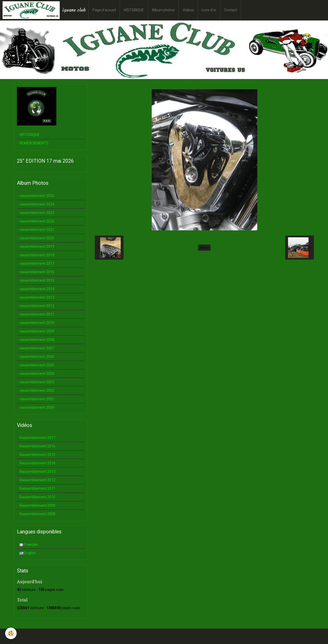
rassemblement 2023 (37, 213)
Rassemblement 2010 (37, 497)
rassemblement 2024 (37, 204)
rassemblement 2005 (37, 365)
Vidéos (188, 10)
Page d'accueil (104, 10)
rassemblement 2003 (37, 382)
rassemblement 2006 (37, 357)
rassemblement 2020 (37, 238)
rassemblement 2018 (37, 255)
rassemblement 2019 (37, 247)
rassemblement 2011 (37, 314)
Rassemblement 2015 (37, 455)
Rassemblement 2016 (37, 446)
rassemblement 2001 (37, 399)
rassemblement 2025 (37, 196)
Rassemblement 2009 (37, 505)
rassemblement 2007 (37, 348)
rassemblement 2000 (37, 407)
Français (29, 544)
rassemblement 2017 (37, 264)
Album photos (163, 10)
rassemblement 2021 (37, 230)
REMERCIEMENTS (34, 143)
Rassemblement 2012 (37, 480)
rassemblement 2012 (37, 306)
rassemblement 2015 (37, 280)
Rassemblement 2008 (37, 514)
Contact (231, 10)
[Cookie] (11, 633)
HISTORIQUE (134, 10)
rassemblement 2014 (37, 289)
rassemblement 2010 (37, 323)
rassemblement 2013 (37, 297)
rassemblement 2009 (37, 331)
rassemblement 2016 (37, 272)
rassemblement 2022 (37, 221)
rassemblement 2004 (37, 374)
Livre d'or (209, 10)
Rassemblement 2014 (37, 463)
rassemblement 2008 (37, 340)
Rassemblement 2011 (37, 489)
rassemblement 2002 (37, 391)
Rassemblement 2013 (37, 472)
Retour (204, 248)
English (28, 553)
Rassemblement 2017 (37, 438)
